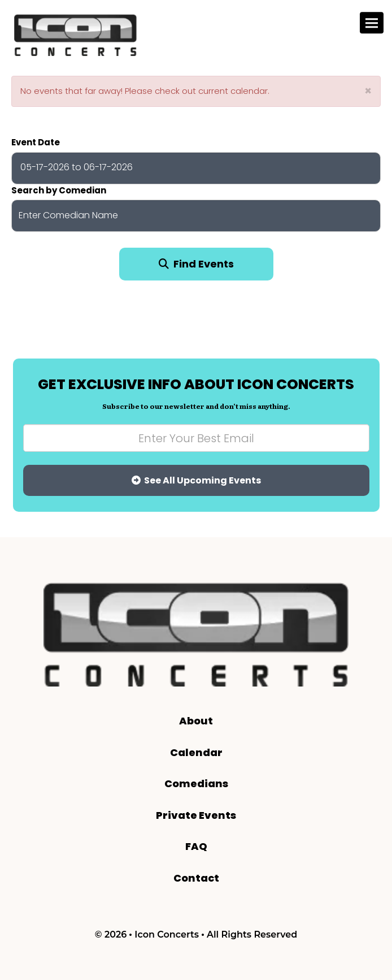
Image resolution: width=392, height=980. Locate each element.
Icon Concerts (167, 934)
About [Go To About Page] (196, 721)
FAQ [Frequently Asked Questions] (196, 846)
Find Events (196, 264)
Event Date (36, 142)
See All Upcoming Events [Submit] (196, 480)
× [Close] (368, 91)
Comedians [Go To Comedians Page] (196, 783)
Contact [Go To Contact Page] (196, 878)
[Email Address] (196, 438)
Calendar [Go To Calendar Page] (196, 752)
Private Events (196, 815)
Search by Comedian (59, 190)
